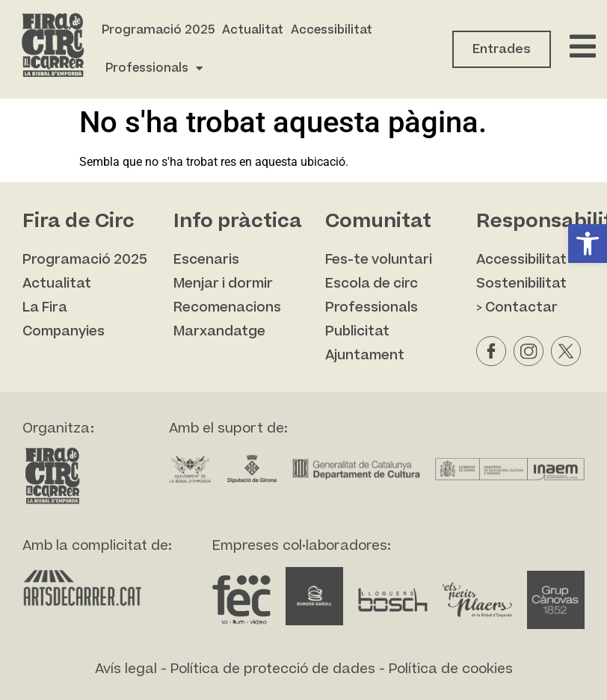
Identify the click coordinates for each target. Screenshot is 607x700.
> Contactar (517, 307)
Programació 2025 (158, 30)
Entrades (502, 49)
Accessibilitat (332, 30)
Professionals (154, 68)
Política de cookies (451, 669)
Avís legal (126, 669)
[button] (588, 244)
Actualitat (253, 30)
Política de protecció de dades (273, 669)
